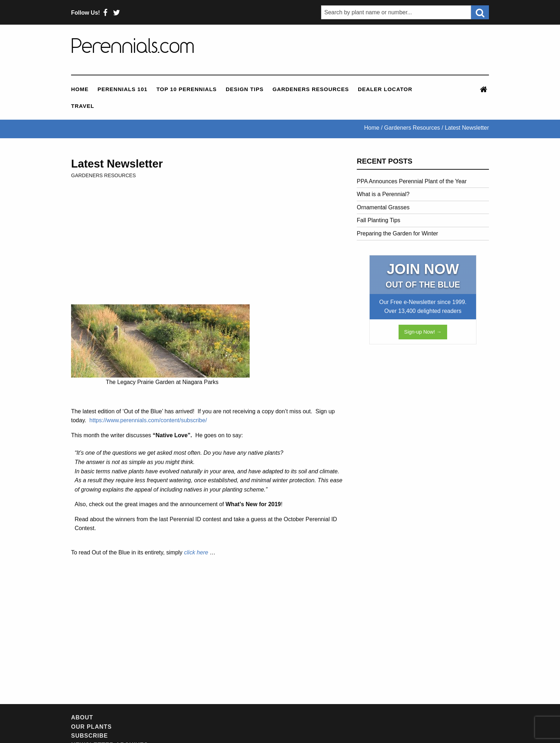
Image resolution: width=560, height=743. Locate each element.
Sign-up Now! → (423, 332)
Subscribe (164, 717)
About (82, 717)
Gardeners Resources (311, 89)
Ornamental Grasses (383, 207)
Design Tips (245, 89)
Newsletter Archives (226, 717)
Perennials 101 (122, 89)
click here (196, 552)
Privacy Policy (384, 717)
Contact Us (331, 717)
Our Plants (119, 717)
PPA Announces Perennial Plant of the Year (412, 181)
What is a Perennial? (383, 194)
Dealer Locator (385, 89)
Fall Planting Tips (379, 220)
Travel (83, 106)
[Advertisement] (380, 50)
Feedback (288, 717)
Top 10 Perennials (187, 89)
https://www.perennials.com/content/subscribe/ (148, 420)
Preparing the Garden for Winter (397, 233)
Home (80, 89)
